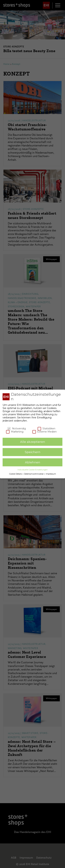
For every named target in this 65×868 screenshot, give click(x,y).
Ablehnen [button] (33, 462)
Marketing (15, 431)
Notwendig (17, 428)
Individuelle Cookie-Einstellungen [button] (33, 469)
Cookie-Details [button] (16, 473)
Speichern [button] (33, 451)
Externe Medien (45, 431)
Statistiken (46, 428)
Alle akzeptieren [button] (33, 441)
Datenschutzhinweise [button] (34, 473)
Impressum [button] (51, 473)
